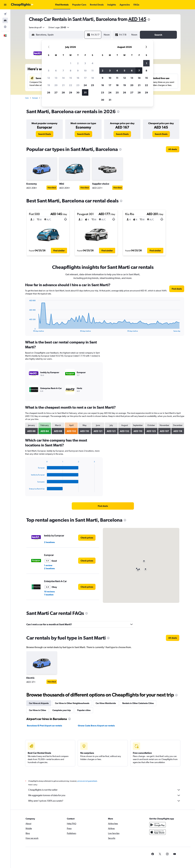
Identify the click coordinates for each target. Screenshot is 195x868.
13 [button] (56, 78)
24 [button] (85, 85)
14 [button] (63, 78)
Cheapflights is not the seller (104, 790)
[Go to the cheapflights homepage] (22, 5)
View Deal (52, 188)
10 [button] (85, 71)
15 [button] (71, 78)
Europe (35, 98)
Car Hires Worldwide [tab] (106, 703)
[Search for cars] (5, 20)
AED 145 (137, 19)
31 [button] (85, 92)
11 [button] (92, 71)
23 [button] (78, 85)
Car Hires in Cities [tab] (37, 710)
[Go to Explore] (5, 27)
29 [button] (71, 92)
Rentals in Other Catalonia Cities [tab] (138, 703)
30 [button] (78, 92)
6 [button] (56, 71)
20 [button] (56, 85)
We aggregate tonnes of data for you (104, 795)
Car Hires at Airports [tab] (39, 703)
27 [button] (56, 92)
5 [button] (49, 71)
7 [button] (63, 71)
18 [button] (93, 78)
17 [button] (85, 78)
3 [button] (85, 63)
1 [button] (71, 63)
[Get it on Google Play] (158, 825)
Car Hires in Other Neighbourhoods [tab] (72, 703)
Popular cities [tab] (84, 710)
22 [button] (71, 85)
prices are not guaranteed (87, 781)
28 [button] (63, 92)
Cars (27, 98)
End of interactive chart (28, 330)
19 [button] (49, 85)
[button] (5, 5)
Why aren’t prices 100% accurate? (104, 801)
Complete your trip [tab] (62, 710)
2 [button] (78, 63)
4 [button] (92, 63)
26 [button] (49, 92)
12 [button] (49, 78)
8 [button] (71, 71)
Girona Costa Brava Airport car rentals (96, 726)
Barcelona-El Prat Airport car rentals (44, 726)
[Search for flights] (5, 14)
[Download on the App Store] (158, 832)
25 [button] (92, 85)
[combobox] (37, 27)
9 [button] (78, 71)
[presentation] (149, 19)
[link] (45, 134)
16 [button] (78, 78)
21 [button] (63, 85)
